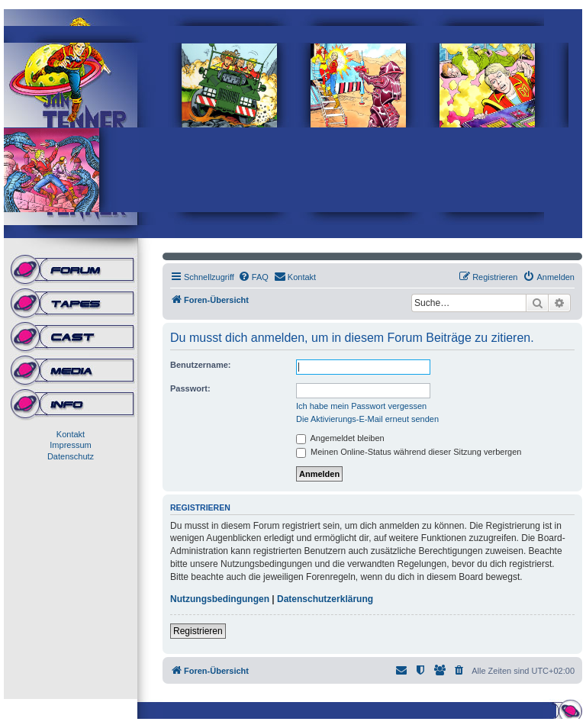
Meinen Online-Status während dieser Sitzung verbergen (409, 452)
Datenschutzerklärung (325, 599)
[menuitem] (253, 277)
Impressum (70, 445)
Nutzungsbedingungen (220, 599)
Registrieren (198, 631)
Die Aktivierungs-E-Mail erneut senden (367, 419)
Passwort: (190, 388)
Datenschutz (71, 456)
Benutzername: (200, 365)
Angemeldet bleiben (340, 438)
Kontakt (71, 434)
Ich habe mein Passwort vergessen (361, 406)
